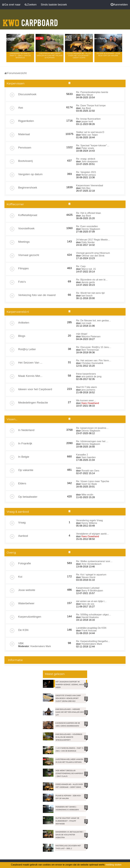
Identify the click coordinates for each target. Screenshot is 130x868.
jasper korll (87, 121)
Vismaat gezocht (29, 255)
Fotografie (25, 563)
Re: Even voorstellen (87, 226)
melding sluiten (114, 865)
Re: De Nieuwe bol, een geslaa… (94, 321)
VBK (21, 643)
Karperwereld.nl (18, 312)
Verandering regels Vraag (89, 520)
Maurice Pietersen (91, 336)
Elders (22, 483)
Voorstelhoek (26, 228)
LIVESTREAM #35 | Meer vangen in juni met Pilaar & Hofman (50, 55)
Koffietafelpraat (28, 215)
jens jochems (88, 390)
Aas (21, 108)
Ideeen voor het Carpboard (35, 389)
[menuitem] (119, 5)
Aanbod (23, 536)
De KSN (23, 630)
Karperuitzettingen (30, 617)
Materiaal (24, 134)
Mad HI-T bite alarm (86, 387)
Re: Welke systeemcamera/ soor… (94, 561)
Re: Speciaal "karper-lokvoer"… (93, 145)
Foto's (22, 282)
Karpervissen (16, 83)
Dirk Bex (86, 188)
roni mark (86, 323)
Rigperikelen (26, 121)
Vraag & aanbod (18, 512)
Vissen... (12, 419)
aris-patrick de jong (91, 376)
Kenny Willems (89, 523)
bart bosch (87, 296)
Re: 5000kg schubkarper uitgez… (94, 615)
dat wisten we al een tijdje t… (91, 601)
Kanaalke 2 (82, 455)
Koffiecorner (15, 204)
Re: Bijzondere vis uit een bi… (92, 280)
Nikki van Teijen (90, 135)
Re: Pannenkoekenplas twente (92, 92)
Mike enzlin (87, 495)
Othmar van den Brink (93, 256)
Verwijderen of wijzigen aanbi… (92, 534)
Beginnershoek (28, 188)
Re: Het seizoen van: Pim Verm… (94, 360)
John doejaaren (90, 161)
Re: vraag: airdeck (86, 159)
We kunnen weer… (86, 400)
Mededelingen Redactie (33, 403)
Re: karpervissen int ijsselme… (92, 428)
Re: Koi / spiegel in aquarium (91, 575)
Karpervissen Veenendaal (90, 185)
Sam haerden (88, 457)
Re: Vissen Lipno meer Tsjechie (93, 481)
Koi (20, 577)
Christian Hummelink (92, 363)
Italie (79, 468)
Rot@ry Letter (27, 349)
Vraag (22, 522)
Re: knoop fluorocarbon (88, 119)
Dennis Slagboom (91, 229)
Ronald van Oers (90, 471)
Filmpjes (23, 268)
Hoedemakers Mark (41, 646)
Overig (11, 553)
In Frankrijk (25, 443)
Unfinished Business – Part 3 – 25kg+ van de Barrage (20, 55)
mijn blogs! (82, 334)
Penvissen (25, 148)
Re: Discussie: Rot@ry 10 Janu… (94, 347)
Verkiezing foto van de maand (37, 295)
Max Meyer (87, 95)
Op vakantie (26, 470)
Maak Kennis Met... (30, 376)
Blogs (22, 336)
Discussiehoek (27, 94)
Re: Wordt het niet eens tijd (90, 293)
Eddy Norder (88, 242)
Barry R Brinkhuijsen (92, 591)
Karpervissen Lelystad (88, 588)
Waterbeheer (26, 603)
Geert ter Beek (89, 484)
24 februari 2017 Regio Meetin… (93, 240)
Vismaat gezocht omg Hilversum (93, 253)
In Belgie (24, 457)
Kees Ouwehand (90, 403)
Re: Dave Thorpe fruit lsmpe (91, 106)
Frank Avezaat (89, 631)
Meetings (24, 242)
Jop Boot (86, 108)
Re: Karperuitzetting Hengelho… (93, 641)
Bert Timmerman (90, 350)
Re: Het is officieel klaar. (89, 213)
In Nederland (26, 430)
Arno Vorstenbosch (91, 564)
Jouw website (27, 590)
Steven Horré (88, 577)
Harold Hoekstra (90, 617)
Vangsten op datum (30, 174)
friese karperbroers (86, 374)
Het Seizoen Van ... (30, 363)
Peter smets (88, 148)
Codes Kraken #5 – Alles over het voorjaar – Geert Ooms (79, 55)
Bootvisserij (25, 161)
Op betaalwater (28, 497)
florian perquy (89, 175)
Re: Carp (81, 266)
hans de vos (88, 604)
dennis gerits (88, 282)
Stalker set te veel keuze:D (90, 132)
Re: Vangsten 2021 (86, 172)
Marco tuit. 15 (89, 269)
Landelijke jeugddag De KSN (91, 628)
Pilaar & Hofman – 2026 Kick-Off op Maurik (108, 54)
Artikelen (24, 323)
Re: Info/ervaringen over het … (92, 441)
